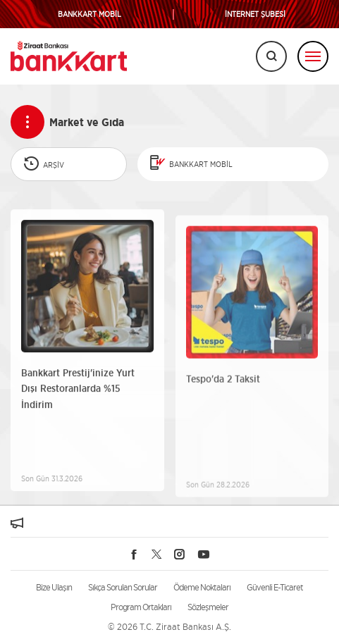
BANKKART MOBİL (90, 14)
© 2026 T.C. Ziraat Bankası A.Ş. (169, 627)
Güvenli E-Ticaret (275, 587)
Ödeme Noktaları (202, 587)
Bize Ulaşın (54, 587)
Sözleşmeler (208, 607)
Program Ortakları (141, 607)
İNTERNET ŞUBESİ (255, 14)
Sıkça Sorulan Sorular (123, 587)
